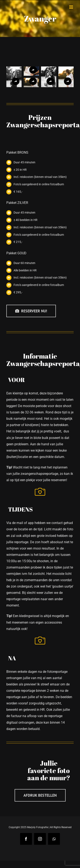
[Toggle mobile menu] (71, 7)
